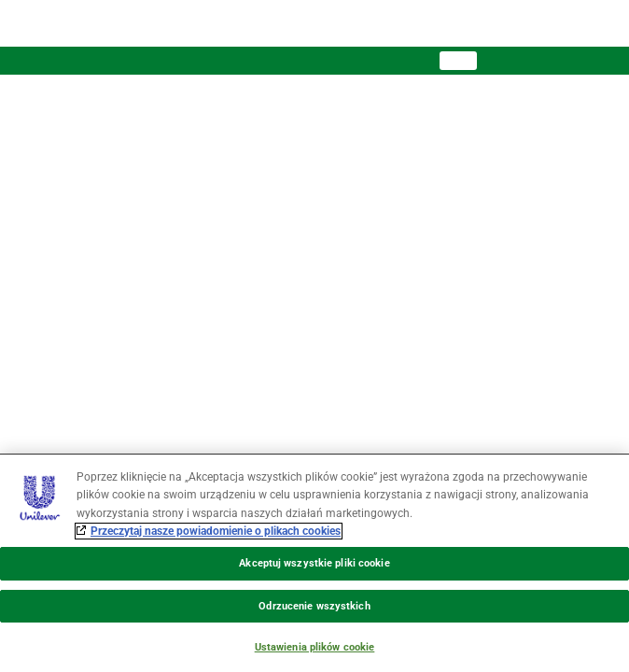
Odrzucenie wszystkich (314, 606)
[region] (314, 563)
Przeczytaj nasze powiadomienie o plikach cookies (216, 531)
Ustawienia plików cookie (315, 647)
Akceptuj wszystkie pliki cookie (314, 563)
